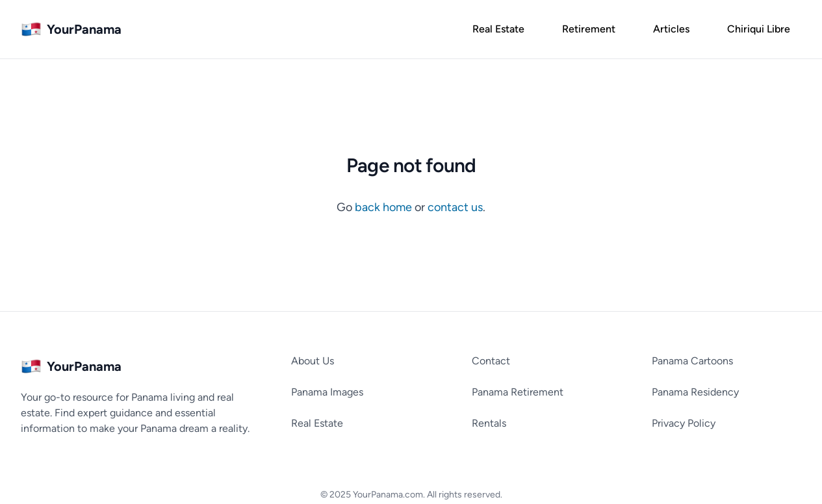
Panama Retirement (518, 392)
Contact (491, 361)
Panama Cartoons (692, 361)
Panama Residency (695, 392)
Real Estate (317, 423)
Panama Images (327, 392)
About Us (313, 361)
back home (385, 207)
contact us (455, 207)
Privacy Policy (684, 423)
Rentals (489, 423)
